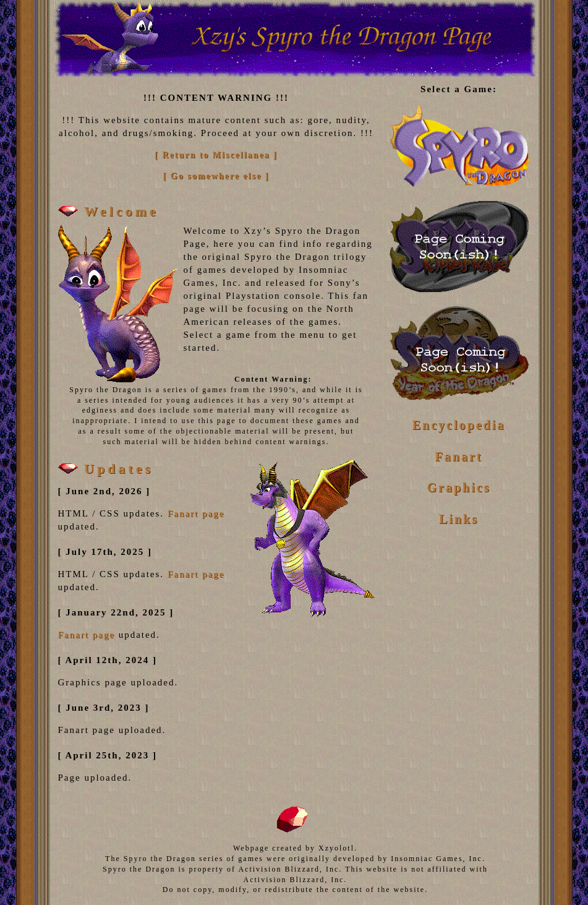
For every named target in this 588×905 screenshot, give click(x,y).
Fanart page (196, 513)
